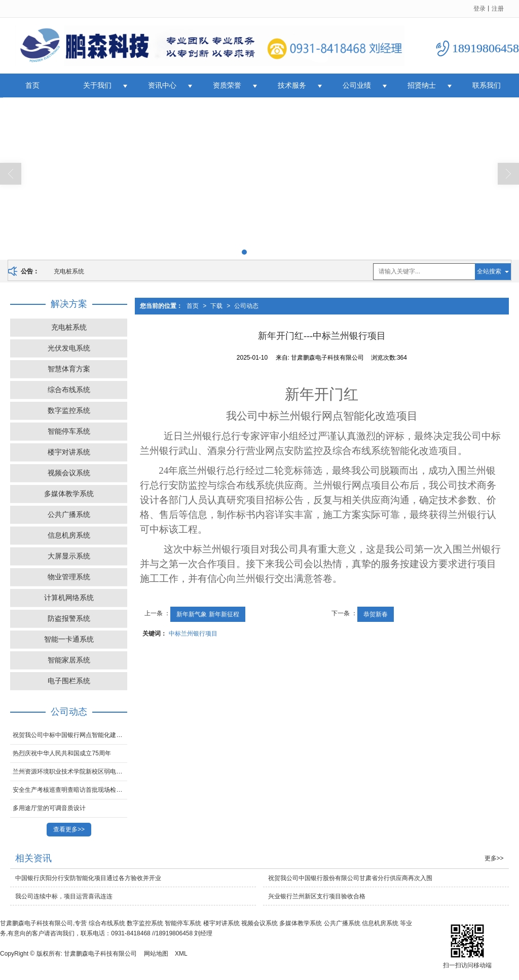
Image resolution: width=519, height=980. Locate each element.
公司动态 (246, 306)
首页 (32, 85)
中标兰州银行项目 (193, 634)
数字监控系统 (69, 410)
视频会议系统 (69, 473)
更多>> (494, 858)
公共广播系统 (69, 514)
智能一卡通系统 (69, 639)
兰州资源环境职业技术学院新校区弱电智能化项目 (70, 772)
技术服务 (292, 85)
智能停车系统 (69, 431)
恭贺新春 (376, 614)
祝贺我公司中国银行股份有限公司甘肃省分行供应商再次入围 (350, 878)
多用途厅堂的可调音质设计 (49, 808)
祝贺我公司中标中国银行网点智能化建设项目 (70, 735)
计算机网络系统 (69, 598)
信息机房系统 (69, 535)
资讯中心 (162, 85)
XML (181, 954)
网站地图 (156, 954)
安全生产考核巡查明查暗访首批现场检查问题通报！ (70, 790)
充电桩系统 (69, 271)
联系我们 (487, 85)
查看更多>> (69, 829)
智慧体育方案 (69, 369)
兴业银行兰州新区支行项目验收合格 (317, 896)
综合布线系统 (69, 390)
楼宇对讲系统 (69, 452)
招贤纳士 (422, 85)
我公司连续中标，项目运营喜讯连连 (64, 896)
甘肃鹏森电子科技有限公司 (100, 954)
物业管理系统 (69, 577)
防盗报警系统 (69, 618)
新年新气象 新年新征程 (208, 614)
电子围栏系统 (69, 681)
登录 (479, 9)
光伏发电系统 (69, 348)
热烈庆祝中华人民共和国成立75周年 (62, 753)
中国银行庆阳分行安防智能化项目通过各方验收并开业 (88, 878)
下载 (216, 306)
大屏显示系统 (69, 556)
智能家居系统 (69, 660)
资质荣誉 (227, 85)
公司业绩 (357, 85)
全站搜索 (489, 271)
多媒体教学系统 (69, 494)
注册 (498, 9)
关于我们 (97, 85)
